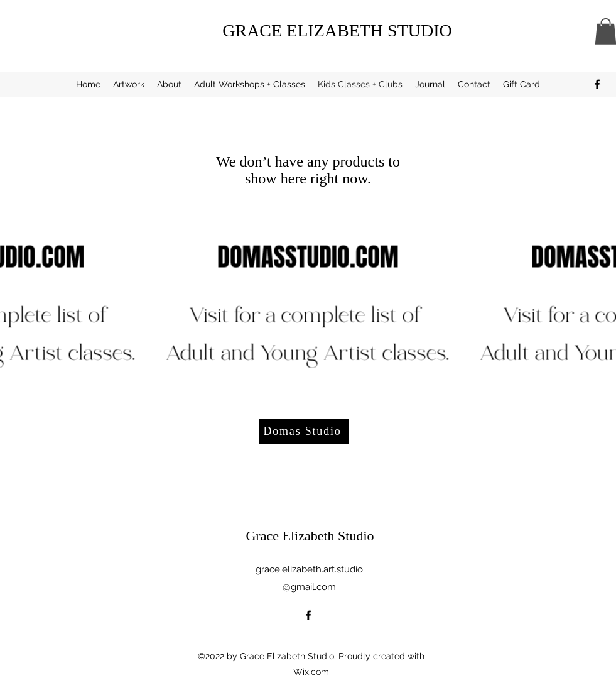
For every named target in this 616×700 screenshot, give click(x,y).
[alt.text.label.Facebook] (597, 84)
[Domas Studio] (304, 432)
